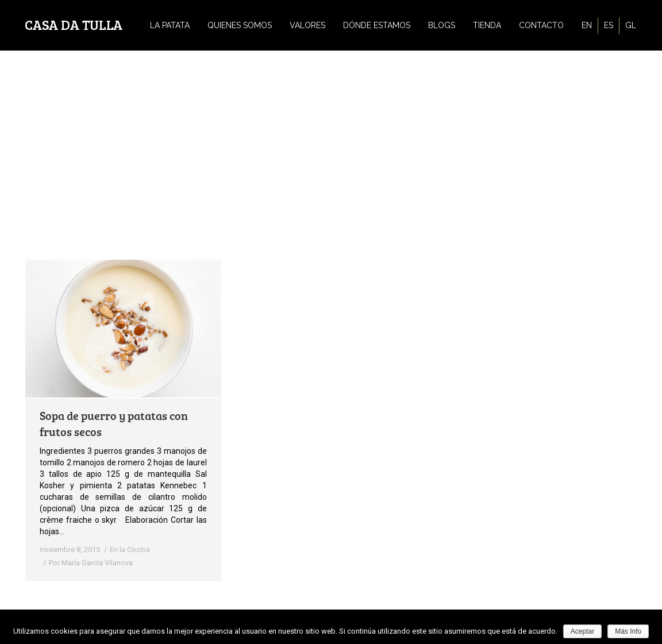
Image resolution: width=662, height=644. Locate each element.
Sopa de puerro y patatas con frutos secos (114, 423)
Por (91, 563)
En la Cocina (130, 549)
